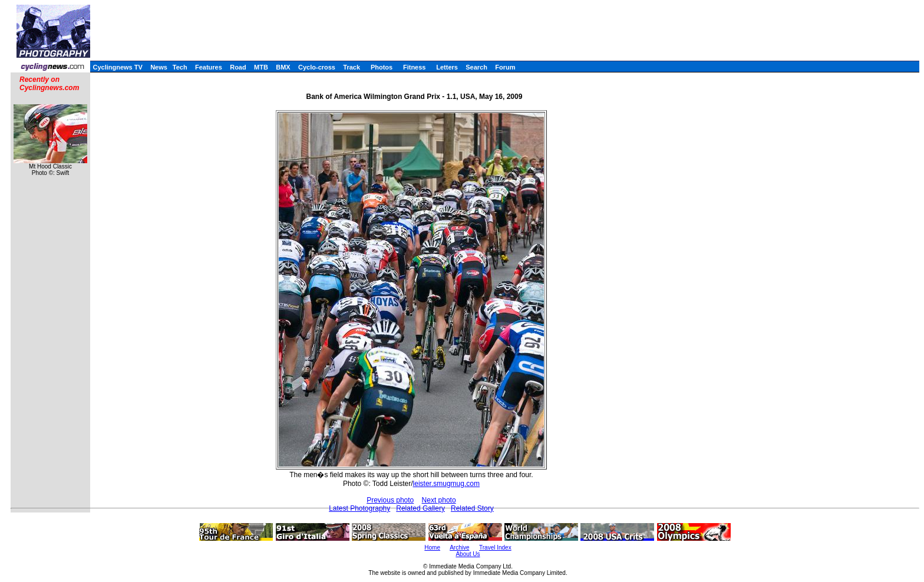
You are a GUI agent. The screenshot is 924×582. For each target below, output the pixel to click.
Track (352, 67)
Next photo (439, 500)
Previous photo (390, 500)
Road (238, 67)
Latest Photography (359, 508)
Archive (459, 548)
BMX (283, 67)
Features (209, 67)
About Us (468, 554)
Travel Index (495, 548)
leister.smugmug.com (446, 484)
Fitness (415, 67)
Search (476, 67)
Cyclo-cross (317, 67)
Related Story (472, 508)
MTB (261, 67)
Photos (382, 67)
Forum (505, 67)
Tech (180, 67)
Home (432, 548)
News (159, 67)
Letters (447, 67)
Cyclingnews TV (117, 67)
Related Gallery (420, 508)
